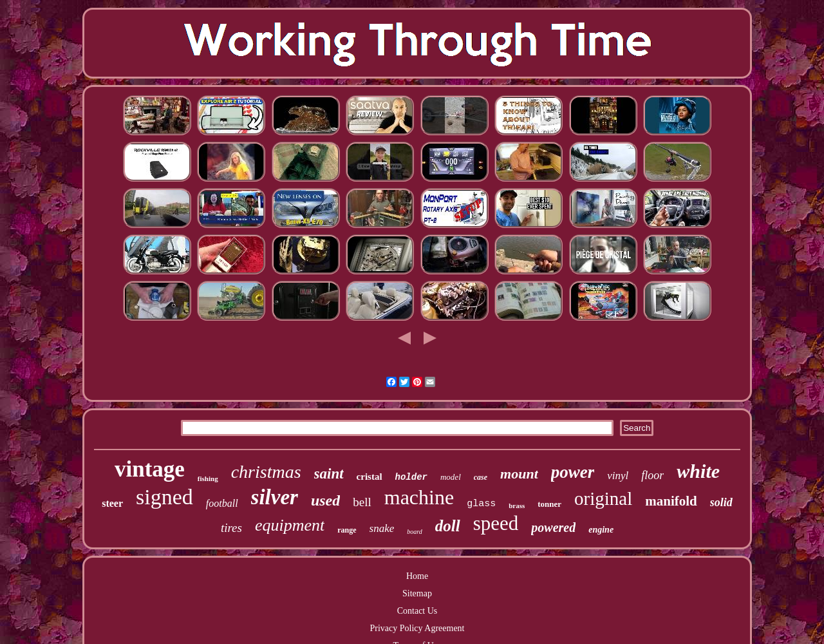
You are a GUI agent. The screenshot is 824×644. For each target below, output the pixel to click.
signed (164, 497)
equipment (290, 525)
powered (553, 527)
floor (652, 475)
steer (112, 503)
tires (231, 528)
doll (448, 526)
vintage (150, 469)
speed (496, 523)
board (415, 532)
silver (275, 497)
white (698, 471)
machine (419, 497)
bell (362, 502)
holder (411, 477)
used (325, 500)
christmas (266, 472)
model (451, 477)
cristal (370, 477)
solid (721, 502)
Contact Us (417, 611)
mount (519, 474)
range (347, 530)
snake (382, 528)
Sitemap (417, 593)
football (222, 503)
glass (481, 504)
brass (517, 506)
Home (417, 576)
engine (601, 530)
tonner (549, 504)
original (603, 498)
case (481, 477)
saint (329, 474)
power (573, 472)
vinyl (618, 476)
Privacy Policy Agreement (417, 628)
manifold (671, 501)
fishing (208, 478)
